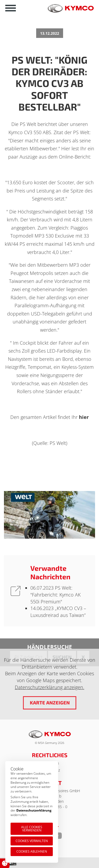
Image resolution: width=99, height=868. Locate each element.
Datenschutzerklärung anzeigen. (49, 687)
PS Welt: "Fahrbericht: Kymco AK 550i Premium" (55, 595)
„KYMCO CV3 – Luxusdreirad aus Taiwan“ (58, 612)
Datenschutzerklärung (34, 810)
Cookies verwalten (32, 841)
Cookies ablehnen (32, 851)
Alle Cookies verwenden (32, 829)
